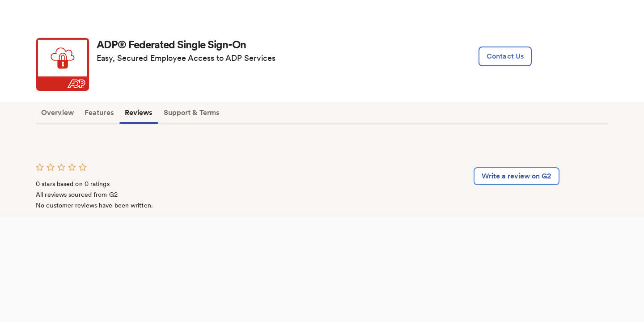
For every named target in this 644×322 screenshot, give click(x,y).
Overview (57, 112)
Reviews (139, 112)
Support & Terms (192, 112)
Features (99, 112)
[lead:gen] (505, 56)
